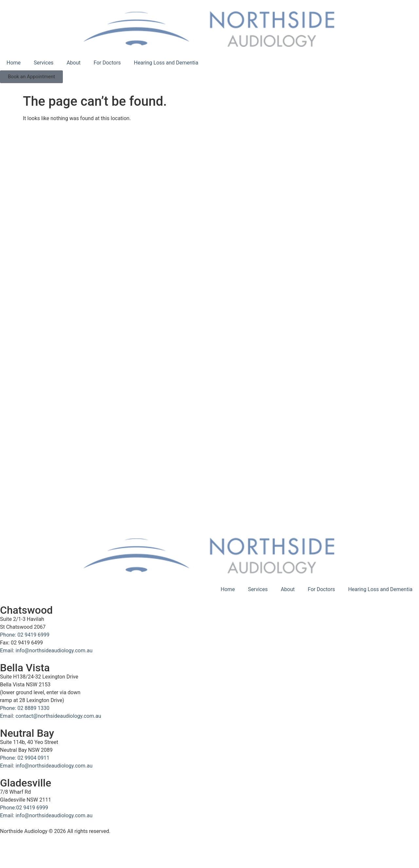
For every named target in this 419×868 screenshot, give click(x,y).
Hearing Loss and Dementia (166, 63)
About (73, 63)
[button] (31, 77)
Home (14, 63)
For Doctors (107, 63)
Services (44, 63)
